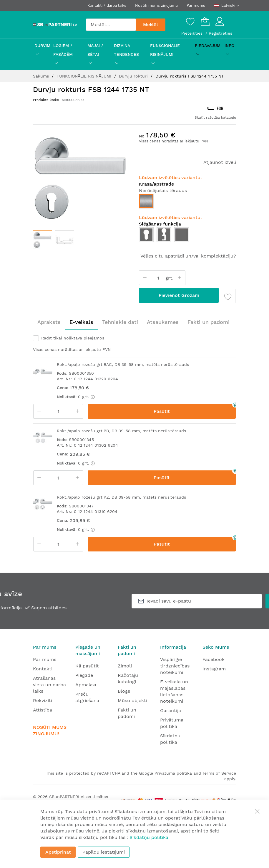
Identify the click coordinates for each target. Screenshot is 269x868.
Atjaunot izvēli (220, 162)
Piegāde (84, 675)
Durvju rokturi (134, 76)
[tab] (49, 322)
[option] (146, 201)
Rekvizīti (43, 700)
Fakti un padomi (209, 322)
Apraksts (49, 322)
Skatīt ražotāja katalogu (215, 117)
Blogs (124, 691)
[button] (65, 240)
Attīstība (43, 710)
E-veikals (81, 322)
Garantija (171, 710)
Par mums (196, 5)
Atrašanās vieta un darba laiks (49, 685)
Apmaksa (86, 685)
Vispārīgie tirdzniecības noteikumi (175, 666)
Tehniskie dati (120, 322)
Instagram (214, 669)
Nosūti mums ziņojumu (156, 5)
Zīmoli (125, 666)
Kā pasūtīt (87, 666)
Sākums (42, 76)
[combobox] (111, 25)
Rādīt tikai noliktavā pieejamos (73, 338)
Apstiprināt (58, 852)
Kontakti (43, 669)
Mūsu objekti (132, 700)
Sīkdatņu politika (149, 837)
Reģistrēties (220, 33)
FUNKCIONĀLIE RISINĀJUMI (85, 76)
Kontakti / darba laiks (107, 5)
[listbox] (187, 203)
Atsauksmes (163, 322)
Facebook (214, 659)
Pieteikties (193, 33)
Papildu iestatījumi (104, 852)
